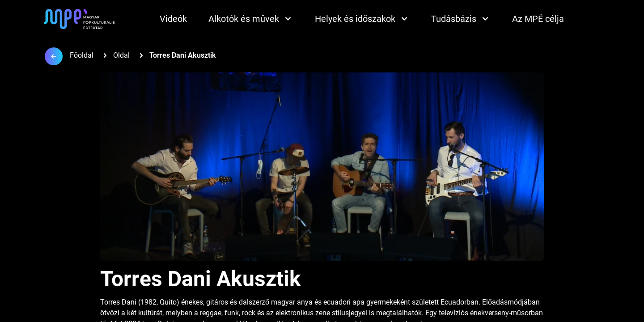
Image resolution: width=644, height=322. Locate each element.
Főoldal (82, 55)
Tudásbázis (461, 19)
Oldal (121, 55)
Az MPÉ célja (538, 19)
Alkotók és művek (251, 19)
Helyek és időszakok (362, 19)
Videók (173, 19)
